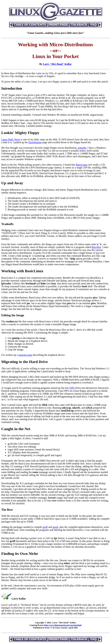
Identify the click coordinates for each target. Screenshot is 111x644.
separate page (25, 355)
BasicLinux (82, 165)
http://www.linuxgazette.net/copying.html (63, 625)
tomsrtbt (82, 148)
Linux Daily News (11, 139)
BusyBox (96, 247)
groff (45, 527)
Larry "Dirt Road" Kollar (57, 64)
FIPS (72, 388)
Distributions (35, 142)
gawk (55, 527)
